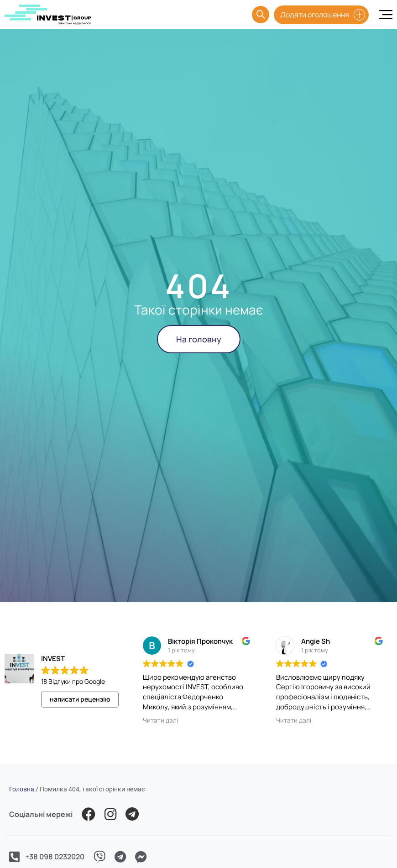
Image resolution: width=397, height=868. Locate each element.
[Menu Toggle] (386, 15)
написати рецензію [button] (80, 699)
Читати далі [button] (160, 720)
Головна (22, 789)
